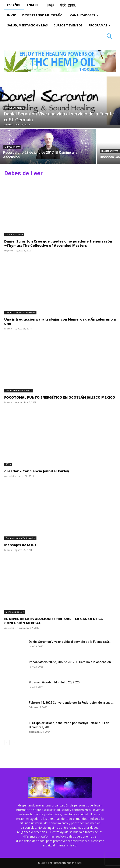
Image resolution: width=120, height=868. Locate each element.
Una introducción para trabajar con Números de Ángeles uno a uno (60, 321)
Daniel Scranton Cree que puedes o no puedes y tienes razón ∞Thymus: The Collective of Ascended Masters (58, 243)
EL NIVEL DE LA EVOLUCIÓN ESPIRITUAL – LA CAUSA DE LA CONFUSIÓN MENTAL (54, 621)
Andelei (9, 476)
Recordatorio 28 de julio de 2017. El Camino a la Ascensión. (70, 662)
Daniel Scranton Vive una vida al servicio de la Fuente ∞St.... (71, 642)
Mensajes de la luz (20, 545)
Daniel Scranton (15, 108)
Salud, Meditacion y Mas (19, 391)
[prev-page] (7, 743)
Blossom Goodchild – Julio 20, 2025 (54, 682)
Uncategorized (110, 151)
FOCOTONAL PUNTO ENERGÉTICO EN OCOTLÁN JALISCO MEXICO (60, 397)
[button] (109, 37)
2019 (8, 464)
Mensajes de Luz (15, 612)
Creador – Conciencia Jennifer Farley (37, 471)
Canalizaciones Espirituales (20, 313)
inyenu (9, 250)
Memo (8, 328)
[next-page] (14, 743)
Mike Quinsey (12, 147)
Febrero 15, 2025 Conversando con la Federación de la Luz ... (71, 703)
